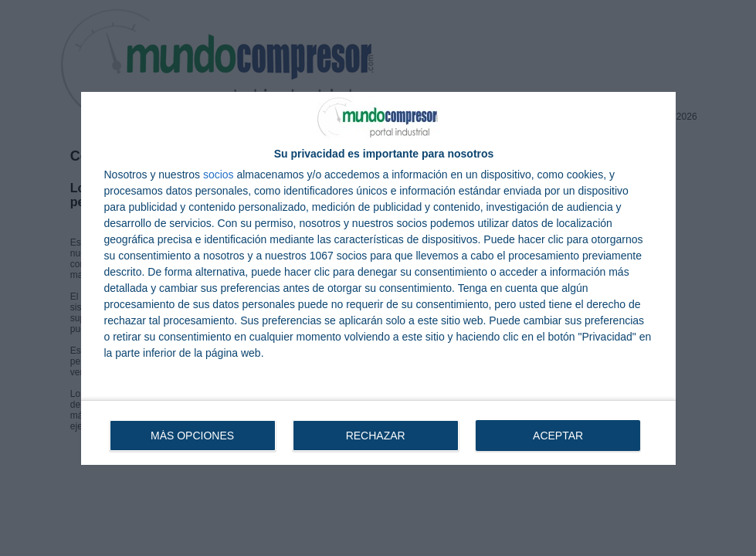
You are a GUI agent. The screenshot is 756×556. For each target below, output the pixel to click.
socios (219, 175)
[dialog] (378, 278)
